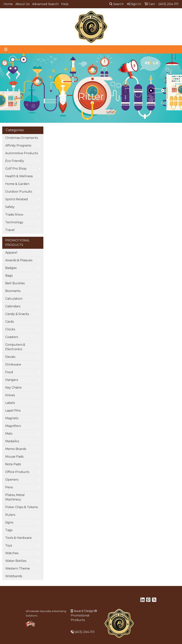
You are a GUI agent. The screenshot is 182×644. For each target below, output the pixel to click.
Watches (12, 553)
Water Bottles (16, 561)
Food (9, 372)
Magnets (12, 418)
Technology (14, 222)
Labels (10, 403)
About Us (22, 4)
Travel (10, 230)
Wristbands (14, 576)
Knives (10, 395)
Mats (9, 434)
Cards (9, 322)
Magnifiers (13, 426)
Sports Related (17, 199)
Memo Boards (16, 449)
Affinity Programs (18, 146)
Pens (9, 487)
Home (8, 4)
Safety (10, 207)
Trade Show (14, 215)
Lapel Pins (13, 411)
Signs (9, 522)
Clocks (10, 329)
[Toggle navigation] (6, 49)
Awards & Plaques (19, 260)
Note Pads (13, 464)
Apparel (11, 253)
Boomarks (13, 291)
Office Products (17, 472)
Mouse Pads (14, 457)
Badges (11, 268)
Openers (12, 480)
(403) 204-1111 (85, 632)
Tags (9, 530)
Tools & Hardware (18, 538)
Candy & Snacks (17, 314)
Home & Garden (17, 184)
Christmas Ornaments (22, 138)
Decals (10, 357)
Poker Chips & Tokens (21, 507)
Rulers (10, 515)
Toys (9, 545)
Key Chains (13, 388)
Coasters (12, 337)
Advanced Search (45, 4)
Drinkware (13, 364)
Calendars (13, 306)
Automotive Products (22, 153)
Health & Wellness (19, 176)
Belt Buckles (15, 283)
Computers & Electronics (15, 347)
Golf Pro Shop (16, 169)
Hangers (12, 380)
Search (117, 4)
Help (65, 4)
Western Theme (18, 568)
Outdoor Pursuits (19, 192)
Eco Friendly (15, 161)
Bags (9, 276)
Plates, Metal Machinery (15, 497)
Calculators (14, 299)
